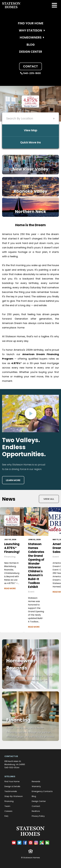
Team (7, 806)
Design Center (31, 52)
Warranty (36, 786)
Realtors (36, 811)
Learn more (13, 480)
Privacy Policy (38, 816)
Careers (8, 811)
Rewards (36, 781)
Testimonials (11, 791)
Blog (31, 45)
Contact (31, 66)
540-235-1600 (31, 73)
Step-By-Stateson (14, 796)
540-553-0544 (12, 767)
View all (49, 499)
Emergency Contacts (42, 791)
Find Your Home (31, 23)
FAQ (6, 816)
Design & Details (12, 786)
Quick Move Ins (31, 142)
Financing (9, 801)
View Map (31, 130)
